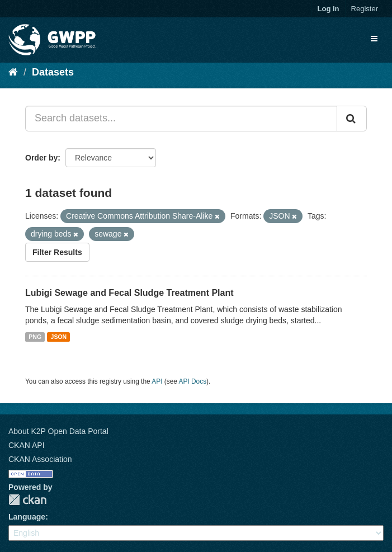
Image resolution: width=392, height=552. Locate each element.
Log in (329, 9)
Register (365, 9)
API (157, 381)
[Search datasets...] (181, 119)
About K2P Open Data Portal (58, 431)
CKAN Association (40, 459)
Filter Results (57, 252)
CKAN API (27, 445)
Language (27, 517)
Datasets (53, 72)
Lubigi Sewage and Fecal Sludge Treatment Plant (129, 293)
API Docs (193, 381)
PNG (35, 337)
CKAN (27, 500)
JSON (59, 337)
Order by (41, 158)
